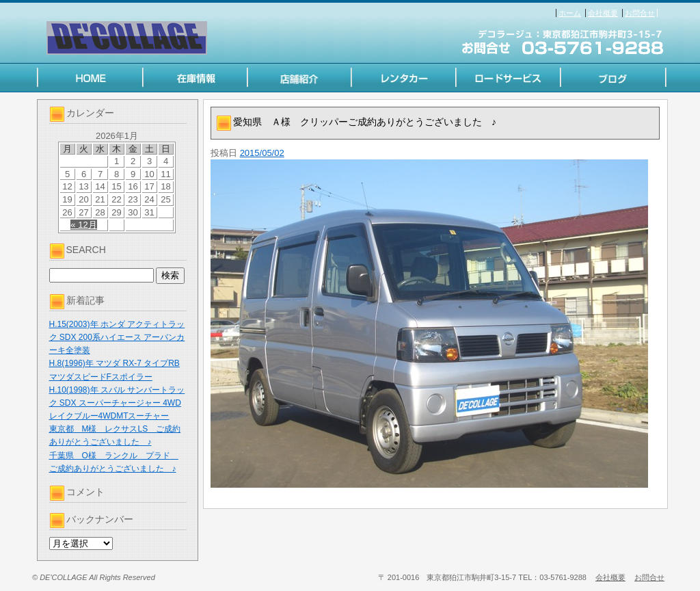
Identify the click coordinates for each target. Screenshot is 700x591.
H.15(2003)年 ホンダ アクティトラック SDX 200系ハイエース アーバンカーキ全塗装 (117, 337)
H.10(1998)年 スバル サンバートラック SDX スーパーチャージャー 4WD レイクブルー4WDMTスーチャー (117, 403)
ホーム (570, 13)
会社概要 (603, 13)
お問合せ (640, 13)
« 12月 (83, 225)
